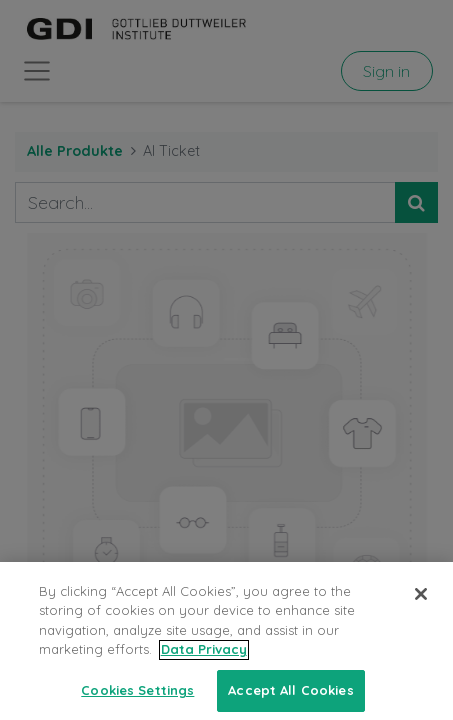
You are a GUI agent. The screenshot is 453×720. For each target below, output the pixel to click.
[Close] (421, 605)
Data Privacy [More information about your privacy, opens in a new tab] (204, 660)
